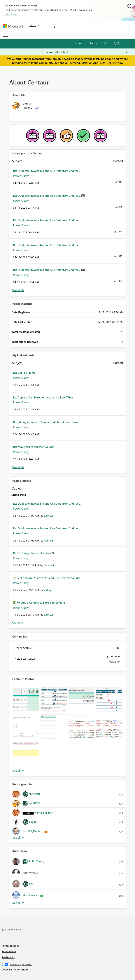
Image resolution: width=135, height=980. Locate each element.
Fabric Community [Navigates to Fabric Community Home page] (42, 26)
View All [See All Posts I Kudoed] (18, 623)
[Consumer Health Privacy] (68, 970)
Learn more (11, 14)
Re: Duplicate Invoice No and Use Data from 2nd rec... (47, 171)
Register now (115, 63)
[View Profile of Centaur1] (49, 565)
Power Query (21, 176)
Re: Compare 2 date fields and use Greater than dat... (50, 578)
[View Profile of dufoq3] (48, 590)
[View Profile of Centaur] (49, 516)
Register (79, 43)
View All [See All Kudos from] (18, 903)
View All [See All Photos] (18, 771)
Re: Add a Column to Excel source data (41, 602)
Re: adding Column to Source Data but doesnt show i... (47, 422)
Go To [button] (117, 43)
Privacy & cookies (11, 946)
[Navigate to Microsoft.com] (13, 26)
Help (105, 43)
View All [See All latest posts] (18, 290)
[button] (26, 700)
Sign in (93, 43)
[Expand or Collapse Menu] (5, 35)
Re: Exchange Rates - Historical (33, 553)
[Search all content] (87, 52)
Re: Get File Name (24, 373)
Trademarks (8, 957)
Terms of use (9, 951)
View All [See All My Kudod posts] (18, 467)
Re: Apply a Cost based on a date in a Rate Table (43, 397)
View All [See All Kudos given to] (18, 838)
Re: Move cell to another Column (34, 447)
